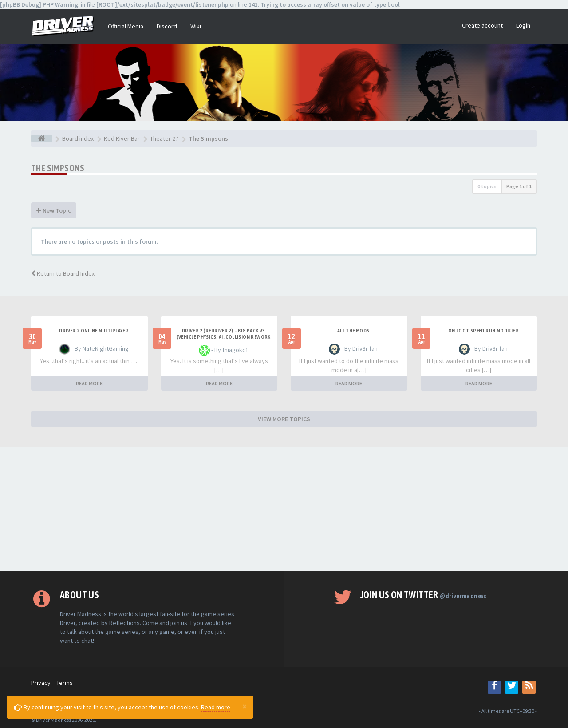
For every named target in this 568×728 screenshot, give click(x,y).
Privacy (41, 683)
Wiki (196, 26)
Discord (167, 26)
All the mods (353, 331)
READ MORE (89, 383)
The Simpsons (58, 168)
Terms (65, 683)
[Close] (245, 706)
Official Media (126, 26)
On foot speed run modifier (483, 331)
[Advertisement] (284, 509)
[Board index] (41, 138)
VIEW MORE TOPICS (284, 419)
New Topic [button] (54, 210)
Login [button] (523, 25)
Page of (519, 186)
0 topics (487, 186)
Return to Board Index (63, 273)
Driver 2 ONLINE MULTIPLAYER (94, 331)
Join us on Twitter (424, 595)
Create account (482, 25)
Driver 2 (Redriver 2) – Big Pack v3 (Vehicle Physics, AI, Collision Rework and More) (224, 337)
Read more (216, 707)
